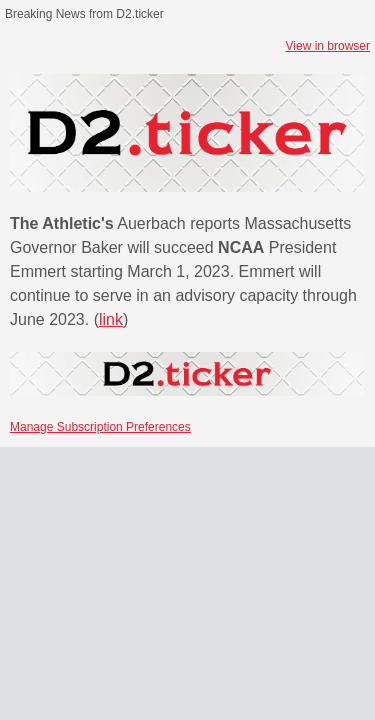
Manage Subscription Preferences (100, 427)
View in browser (328, 46)
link (111, 319)
